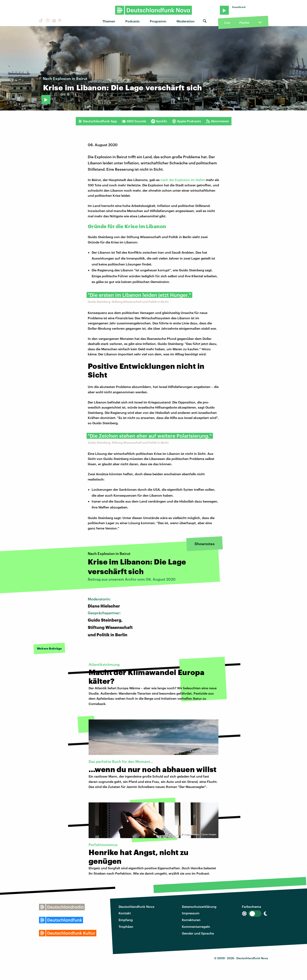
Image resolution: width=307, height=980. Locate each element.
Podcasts (132, 21)
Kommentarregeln (196, 926)
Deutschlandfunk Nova (136, 907)
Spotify (159, 121)
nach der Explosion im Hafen (183, 180)
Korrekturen (191, 920)
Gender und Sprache (198, 933)
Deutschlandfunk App (98, 121)
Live (227, 23)
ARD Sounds (134, 121)
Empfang (126, 920)
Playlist (244, 23)
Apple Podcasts (187, 121)
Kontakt (125, 913)
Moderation (186, 21)
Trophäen (126, 926)
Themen (109, 21)
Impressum (191, 913)
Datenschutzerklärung (199, 907)
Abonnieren (217, 121)
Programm (158, 21)
